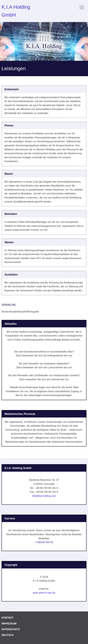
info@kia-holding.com (44, 496)
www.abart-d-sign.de (44, 593)
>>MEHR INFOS (44, 542)
